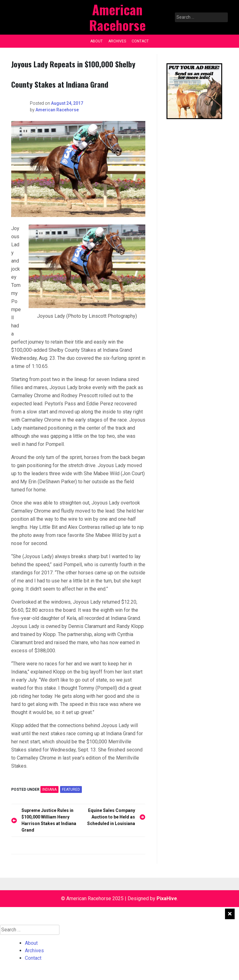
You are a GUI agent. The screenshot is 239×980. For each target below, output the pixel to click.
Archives (117, 41)
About (96, 41)
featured (71, 789)
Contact (140, 41)
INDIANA (49, 789)
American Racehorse (57, 110)
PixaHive (167, 898)
